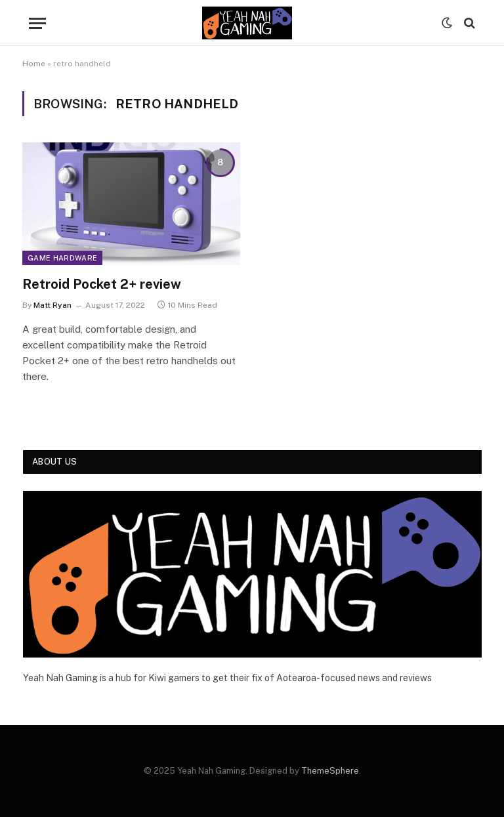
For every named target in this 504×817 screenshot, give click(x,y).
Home (34, 64)
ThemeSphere (330, 771)
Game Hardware (62, 258)
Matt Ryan (52, 305)
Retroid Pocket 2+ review (102, 284)
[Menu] (37, 23)
